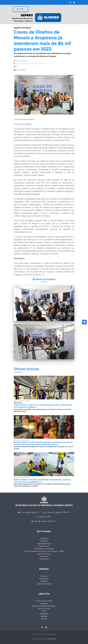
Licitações (44, 604)
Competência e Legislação (44, 549)
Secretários (44, 541)
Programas (44, 556)
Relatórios (44, 581)
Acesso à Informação (44, 601)
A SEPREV (44, 538)
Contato (44, 619)
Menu (20, 9)
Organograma (44, 546)
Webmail (44, 616)
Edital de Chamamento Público (44, 606)
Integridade (44, 614)
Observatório (44, 559)
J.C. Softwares (51, 639)
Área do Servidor (44, 609)
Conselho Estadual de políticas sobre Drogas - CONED (44, 551)
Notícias (44, 576)
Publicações (44, 579)
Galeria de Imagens (44, 584)
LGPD (44, 611)
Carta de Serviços (44, 554)
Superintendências (44, 544)
